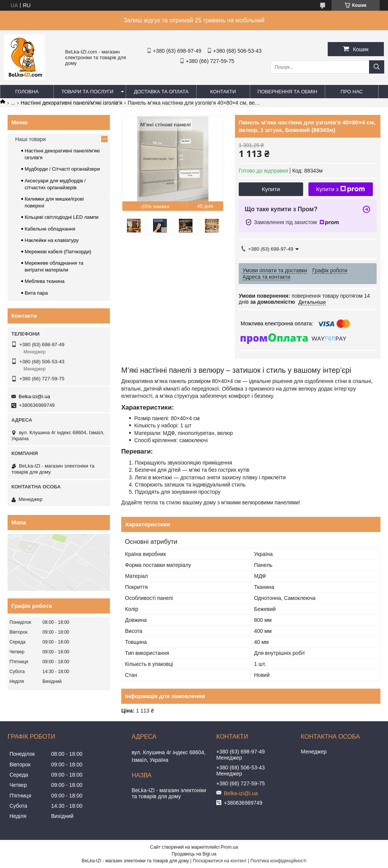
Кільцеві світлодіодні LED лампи (62, 217)
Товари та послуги (87, 92)
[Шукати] (377, 67)
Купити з (340, 189)
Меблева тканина (45, 281)
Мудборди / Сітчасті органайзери (62, 169)
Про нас (352, 92)
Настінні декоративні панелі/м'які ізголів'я (72, 103)
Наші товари (31, 139)
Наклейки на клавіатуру (52, 240)
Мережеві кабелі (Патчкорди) (58, 252)
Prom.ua (229, 847)
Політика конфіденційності (278, 861)
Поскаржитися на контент (220, 861)
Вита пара (36, 293)
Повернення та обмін (288, 92)
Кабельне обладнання (50, 229)
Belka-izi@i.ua (34, 396)
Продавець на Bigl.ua (194, 854)
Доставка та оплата (161, 92)
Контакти (223, 92)
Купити (271, 189)
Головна (27, 92)
